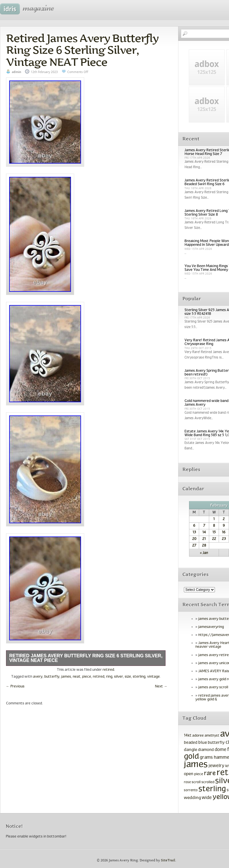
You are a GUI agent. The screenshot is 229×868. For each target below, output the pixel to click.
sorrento (191, 790)
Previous (15, 687)
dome (221, 750)
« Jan (204, 553)
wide (207, 798)
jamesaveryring (211, 627)
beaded (191, 743)
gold (191, 757)
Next (161, 687)
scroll (196, 782)
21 (204, 539)
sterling (139, 677)
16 (224, 532)
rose (187, 782)
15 (214, 532)
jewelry (217, 766)
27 (194, 546)
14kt (188, 736)
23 (224, 539)
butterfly (52, 677)
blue (203, 743)
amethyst (212, 736)
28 (204, 546)
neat (77, 677)
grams (206, 758)
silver (119, 677)
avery (38, 677)
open (189, 774)
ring (109, 677)
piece (87, 677)
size (128, 677)
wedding (192, 798)
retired (108, 670)
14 (204, 532)
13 (194, 532)
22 (214, 539)
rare (210, 774)
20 (194, 539)
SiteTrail (168, 860)
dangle (190, 750)
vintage (153, 677)
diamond (206, 750)
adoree (198, 736)
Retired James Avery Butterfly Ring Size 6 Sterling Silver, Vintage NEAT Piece (82, 50)
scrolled (208, 782)
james (66, 677)
